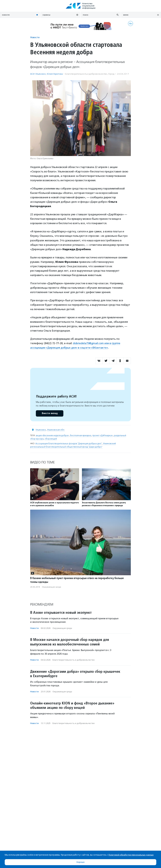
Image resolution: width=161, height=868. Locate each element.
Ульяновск (41, 430)
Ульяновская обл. (56, 430)
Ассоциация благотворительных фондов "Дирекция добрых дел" (69, 443)
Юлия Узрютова (55, 74)
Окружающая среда (51, 587)
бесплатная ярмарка (81, 435)
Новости (35, 37)
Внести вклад (50, 413)
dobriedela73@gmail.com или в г (93, 343)
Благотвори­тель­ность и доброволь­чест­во (86, 74)
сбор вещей (51, 439)
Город (111, 74)
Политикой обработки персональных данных (131, 855)
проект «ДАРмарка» (103, 435)
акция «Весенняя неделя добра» (52, 435)
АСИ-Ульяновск (38, 74)
